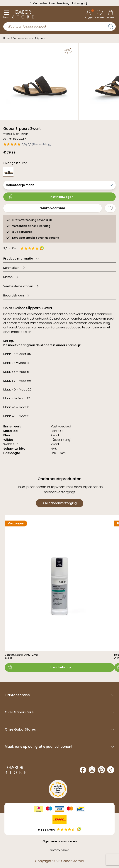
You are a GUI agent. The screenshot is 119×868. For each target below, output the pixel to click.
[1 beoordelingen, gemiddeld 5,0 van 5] (27, 144)
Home (7, 38)
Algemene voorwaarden (60, 841)
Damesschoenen (23, 38)
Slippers (40, 38)
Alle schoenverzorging (60, 503)
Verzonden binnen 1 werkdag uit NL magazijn (59, 3)
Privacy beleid (59, 850)
